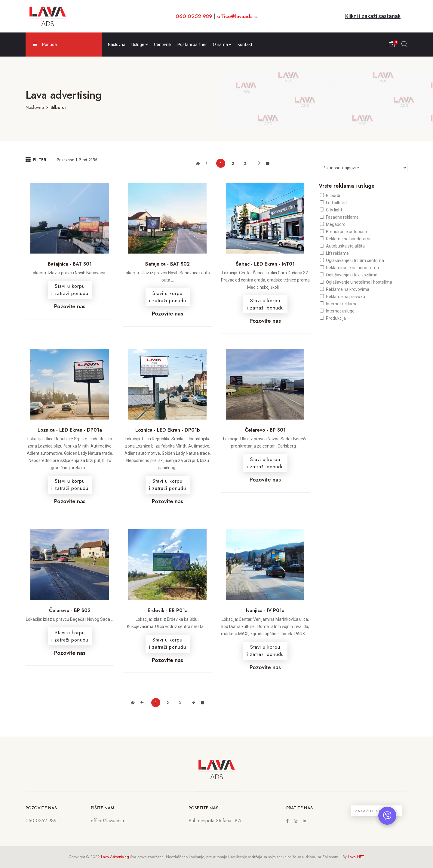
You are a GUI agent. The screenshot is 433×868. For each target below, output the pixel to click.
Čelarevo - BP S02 (70, 610)
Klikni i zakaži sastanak (373, 16)
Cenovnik (163, 45)
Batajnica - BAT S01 (70, 264)
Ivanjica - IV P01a (265, 610)
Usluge (140, 45)
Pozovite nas (70, 306)
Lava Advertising (115, 857)
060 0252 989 (193, 16)
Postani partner (192, 45)
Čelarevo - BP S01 (265, 430)
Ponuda (45, 45)
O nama (222, 45)
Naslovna (117, 45)
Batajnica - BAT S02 (167, 264)
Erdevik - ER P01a (168, 610)
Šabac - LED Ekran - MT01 (265, 264)
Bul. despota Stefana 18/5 (216, 821)
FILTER (36, 160)
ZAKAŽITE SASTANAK (376, 811)
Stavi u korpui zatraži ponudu (70, 290)
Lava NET (356, 857)
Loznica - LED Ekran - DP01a (70, 430)
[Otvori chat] (387, 816)
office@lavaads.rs (237, 16)
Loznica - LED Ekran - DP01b (168, 430)
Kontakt (245, 45)
